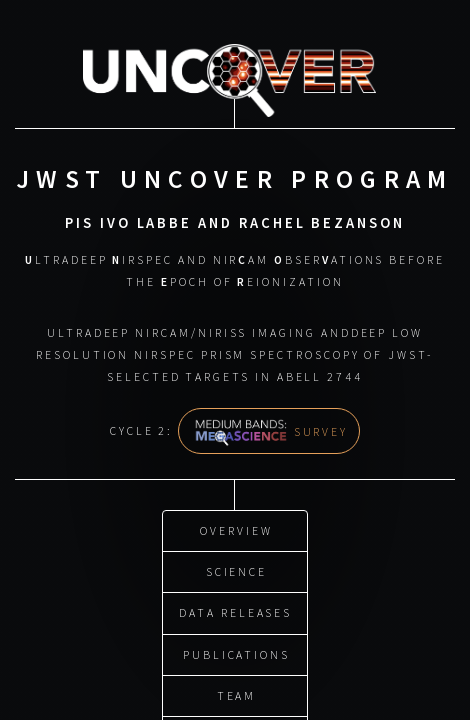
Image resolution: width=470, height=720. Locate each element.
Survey (271, 430)
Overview (236, 527)
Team (237, 693)
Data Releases (235, 610)
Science (237, 569)
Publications (236, 651)
